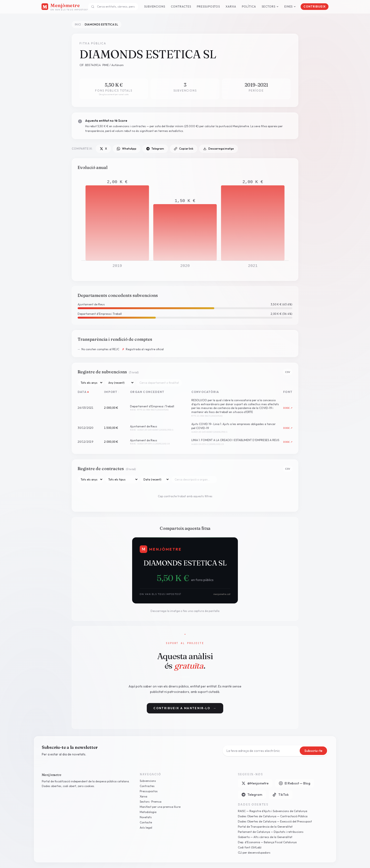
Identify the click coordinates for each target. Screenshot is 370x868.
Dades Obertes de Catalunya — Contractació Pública (273, 816)
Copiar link (184, 149)
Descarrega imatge (219, 149)
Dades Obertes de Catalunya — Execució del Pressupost (275, 821)
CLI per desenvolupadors (254, 853)
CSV (288, 372)
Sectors (270, 6)
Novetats (146, 817)
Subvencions (155, 6)
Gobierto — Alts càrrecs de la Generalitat (265, 837)
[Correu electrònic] (262, 751)
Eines (290, 6)
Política (249, 6)
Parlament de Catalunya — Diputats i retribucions (271, 832)
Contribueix (315, 6)
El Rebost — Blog (295, 783)
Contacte (146, 822)
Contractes (181, 6)
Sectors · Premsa (151, 802)
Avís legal (146, 828)
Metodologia (148, 812)
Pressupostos (208, 6)
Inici (78, 24)
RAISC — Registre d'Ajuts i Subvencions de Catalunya (273, 811)
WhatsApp (127, 149)
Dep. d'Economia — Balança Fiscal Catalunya (267, 842)
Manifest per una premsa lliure (160, 807)
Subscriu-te (313, 751)
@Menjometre (255, 783)
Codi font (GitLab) (250, 847)
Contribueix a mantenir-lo (185, 708)
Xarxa (231, 6)
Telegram (155, 149)
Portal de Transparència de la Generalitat (265, 827)
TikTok (281, 795)
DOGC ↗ (288, 408)
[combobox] (113, 7)
